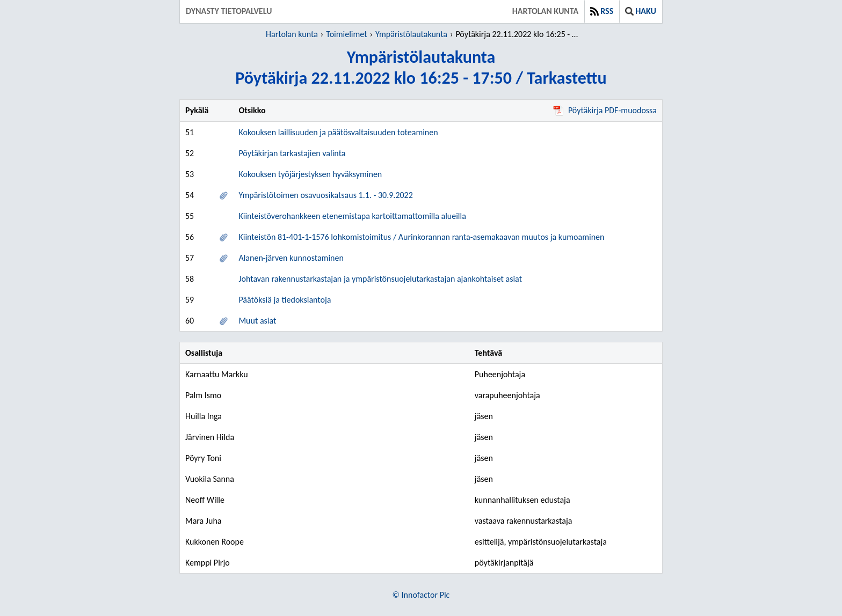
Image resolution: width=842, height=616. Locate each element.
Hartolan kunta (545, 11)
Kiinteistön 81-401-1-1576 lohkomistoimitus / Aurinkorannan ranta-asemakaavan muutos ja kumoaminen (421, 237)
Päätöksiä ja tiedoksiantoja (285, 300)
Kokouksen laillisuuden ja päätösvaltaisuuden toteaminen (338, 132)
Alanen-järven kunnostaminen (291, 258)
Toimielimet (346, 34)
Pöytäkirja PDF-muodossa (605, 110)
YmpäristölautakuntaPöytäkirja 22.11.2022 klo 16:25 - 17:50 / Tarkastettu (421, 68)
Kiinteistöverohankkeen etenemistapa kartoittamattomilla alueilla (352, 216)
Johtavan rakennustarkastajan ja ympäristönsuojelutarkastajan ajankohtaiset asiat (380, 279)
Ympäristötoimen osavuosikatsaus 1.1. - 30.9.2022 (325, 195)
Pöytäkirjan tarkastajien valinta (292, 153)
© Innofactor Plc (421, 595)
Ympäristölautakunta (411, 34)
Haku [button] (641, 11)
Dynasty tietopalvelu (229, 11)
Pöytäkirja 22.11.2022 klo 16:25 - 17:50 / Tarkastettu (518, 34)
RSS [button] (602, 11)
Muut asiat (257, 321)
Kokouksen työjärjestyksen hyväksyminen (310, 174)
